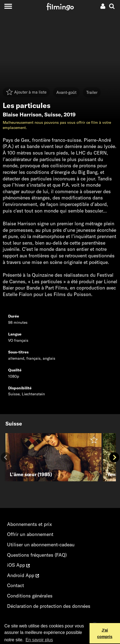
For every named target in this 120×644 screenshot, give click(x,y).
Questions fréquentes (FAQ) (37, 555)
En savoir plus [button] (39, 640)
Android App (23, 575)
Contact (16, 585)
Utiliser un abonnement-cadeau (41, 545)
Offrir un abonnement (30, 534)
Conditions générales (30, 596)
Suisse (53, 115)
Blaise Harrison (22, 115)
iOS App (18, 565)
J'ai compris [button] (105, 633)
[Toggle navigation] (8, 6)
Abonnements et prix (30, 524)
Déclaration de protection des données (49, 606)
